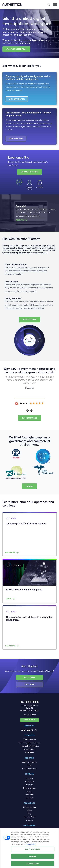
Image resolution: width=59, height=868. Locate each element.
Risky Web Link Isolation (30, 746)
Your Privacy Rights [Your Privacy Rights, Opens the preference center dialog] (33, 849)
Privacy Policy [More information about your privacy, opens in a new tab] (31, 844)
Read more (10, 553)
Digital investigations (29, 762)
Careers (29, 791)
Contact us (30, 798)
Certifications (30, 794)
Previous (28, 411)
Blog (30, 814)
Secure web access (29, 769)
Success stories (30, 817)
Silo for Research (30, 740)
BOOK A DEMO (29, 720)
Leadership (29, 782)
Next (31, 411)
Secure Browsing (30, 749)
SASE (29, 765)
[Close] (55, 832)
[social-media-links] (22, 730)
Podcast (29, 810)
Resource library (30, 807)
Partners (30, 785)
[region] (29, 848)
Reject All (33, 856)
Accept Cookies (33, 863)
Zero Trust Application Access (29, 743)
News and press (29, 788)
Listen (8, 599)
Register (20, 220)
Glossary (30, 820)
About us (30, 778)
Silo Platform (30, 753)
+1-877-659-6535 (30, 715)
